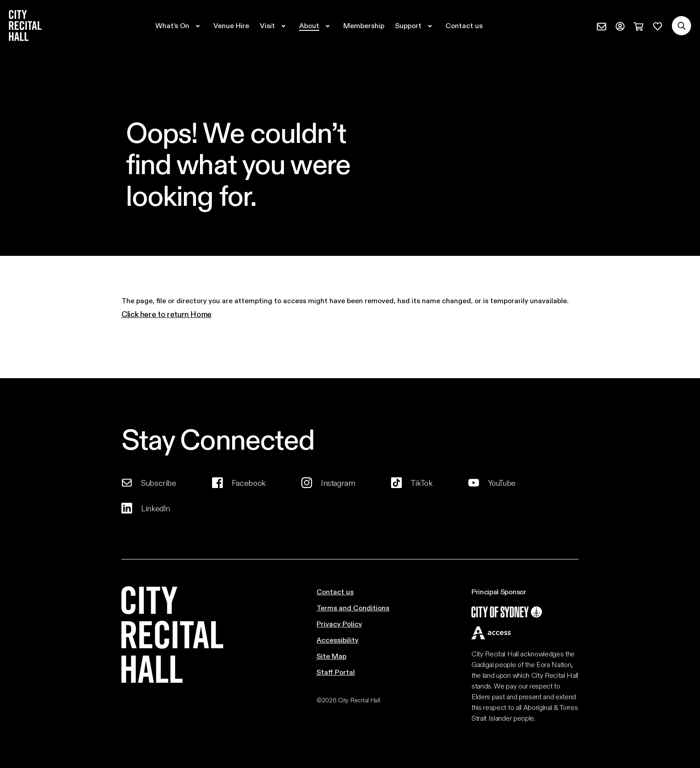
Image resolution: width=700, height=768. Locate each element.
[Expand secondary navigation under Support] (415, 25)
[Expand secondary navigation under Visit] (274, 25)
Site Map (331, 656)
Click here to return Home (167, 314)
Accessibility (337, 640)
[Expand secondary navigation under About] (316, 25)
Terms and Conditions (353, 607)
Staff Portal (336, 672)
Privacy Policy (339, 624)
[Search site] (681, 26)
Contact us (335, 591)
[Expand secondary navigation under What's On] (179, 25)
